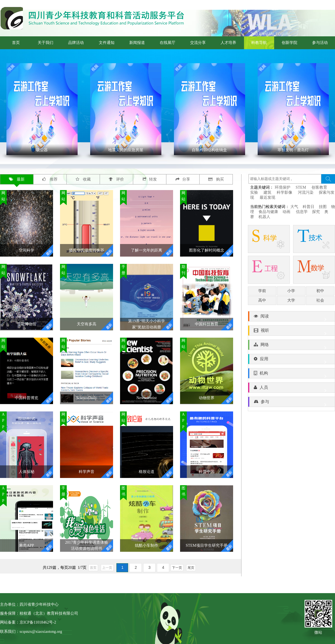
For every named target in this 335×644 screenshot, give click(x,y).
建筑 (267, 192)
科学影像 (284, 192)
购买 (216, 179)
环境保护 (283, 187)
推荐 (50, 179)
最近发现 (267, 197)
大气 (294, 207)
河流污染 (306, 192)
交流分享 (198, 43)
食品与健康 (268, 212)
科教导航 (259, 43)
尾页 (191, 568)
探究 (316, 212)
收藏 (83, 179)
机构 (291, 375)
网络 (291, 346)
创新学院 (289, 43)
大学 (291, 300)
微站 (318, 632)
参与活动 (320, 43)
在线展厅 (167, 43)
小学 (291, 291)
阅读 (291, 318)
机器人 (264, 217)
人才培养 (228, 43)
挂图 (323, 207)
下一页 (177, 568)
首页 (16, 43)
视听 (291, 332)
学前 (262, 291)
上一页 (107, 568)
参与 (291, 403)
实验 (254, 192)
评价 (117, 179)
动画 (287, 212)
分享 (183, 179)
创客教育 (319, 187)
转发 (150, 179)
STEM (301, 187)
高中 (262, 300)
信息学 (302, 212)
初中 (320, 291)
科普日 (308, 207)
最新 (17, 179)
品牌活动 (76, 43)
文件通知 (107, 43)
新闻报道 (137, 43)
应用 (291, 360)
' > (42, 109)
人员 (291, 389)
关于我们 (46, 43)
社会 (320, 300)
